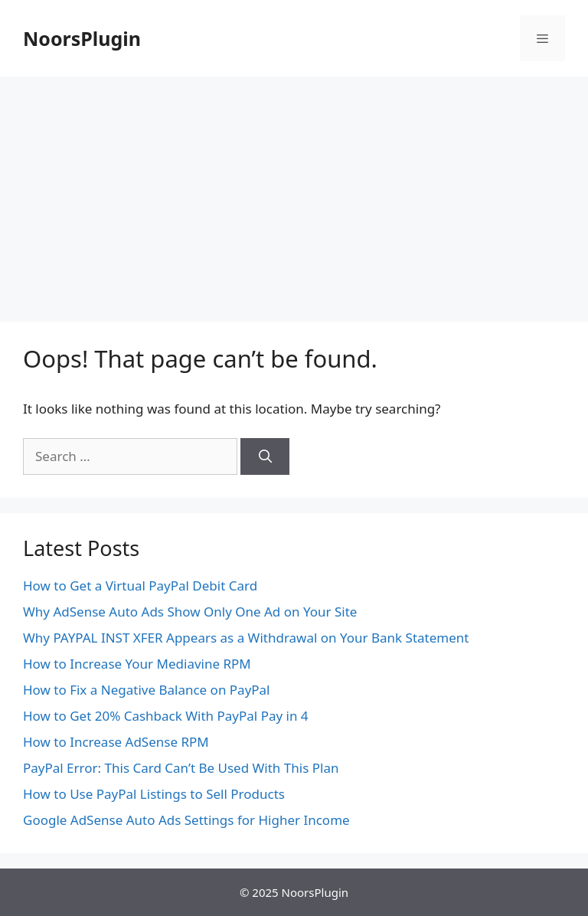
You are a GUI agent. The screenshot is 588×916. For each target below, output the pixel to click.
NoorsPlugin (82, 38)
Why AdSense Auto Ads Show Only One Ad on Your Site (190, 612)
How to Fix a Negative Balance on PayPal (147, 690)
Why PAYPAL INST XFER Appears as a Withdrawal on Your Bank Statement (246, 638)
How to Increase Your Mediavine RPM (137, 664)
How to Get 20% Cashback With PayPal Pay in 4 (166, 716)
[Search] (265, 456)
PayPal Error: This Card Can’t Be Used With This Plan (181, 768)
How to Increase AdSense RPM (116, 742)
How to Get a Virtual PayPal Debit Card (140, 586)
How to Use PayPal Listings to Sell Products (154, 794)
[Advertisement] (294, 191)
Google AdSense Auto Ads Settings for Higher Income (186, 820)
